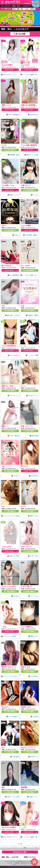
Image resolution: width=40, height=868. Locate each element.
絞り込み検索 (21, 34)
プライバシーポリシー (23, 864)
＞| (36, 848)
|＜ (4, 848)
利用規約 (14, 864)
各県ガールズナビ (30, 857)
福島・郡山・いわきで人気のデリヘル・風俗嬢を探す (18, 4)
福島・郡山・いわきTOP (10, 857)
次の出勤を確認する (10, 150)
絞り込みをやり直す (20, 852)
